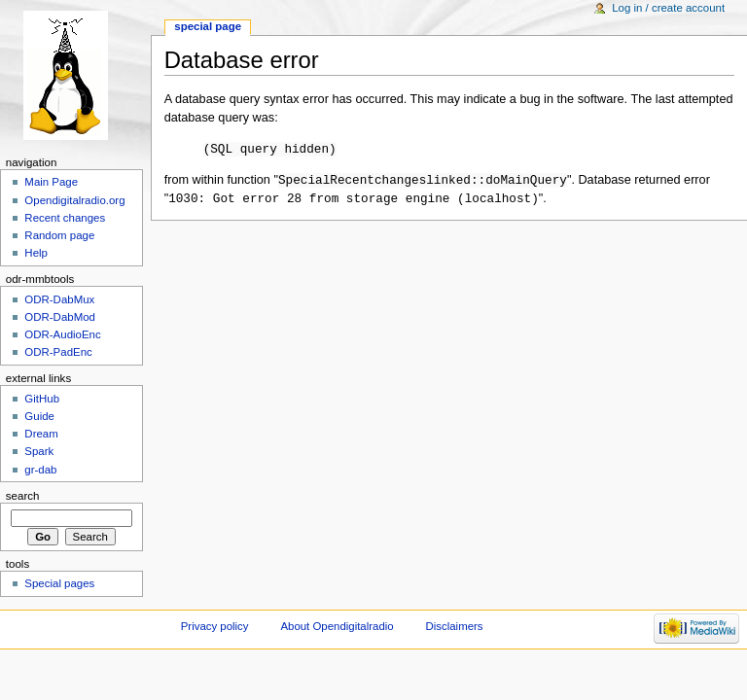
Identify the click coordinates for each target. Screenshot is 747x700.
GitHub (42, 399)
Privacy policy (215, 626)
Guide (39, 416)
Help (36, 253)
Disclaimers (455, 626)
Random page (59, 235)
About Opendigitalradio (337, 626)
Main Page (51, 182)
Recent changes (65, 218)
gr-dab (40, 470)
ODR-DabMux (59, 299)
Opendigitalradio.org (74, 200)
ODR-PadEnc (58, 352)
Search (23, 496)
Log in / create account (668, 8)
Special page (208, 26)
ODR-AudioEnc (62, 334)
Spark (39, 451)
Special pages (59, 583)
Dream (41, 434)
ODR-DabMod (60, 317)
